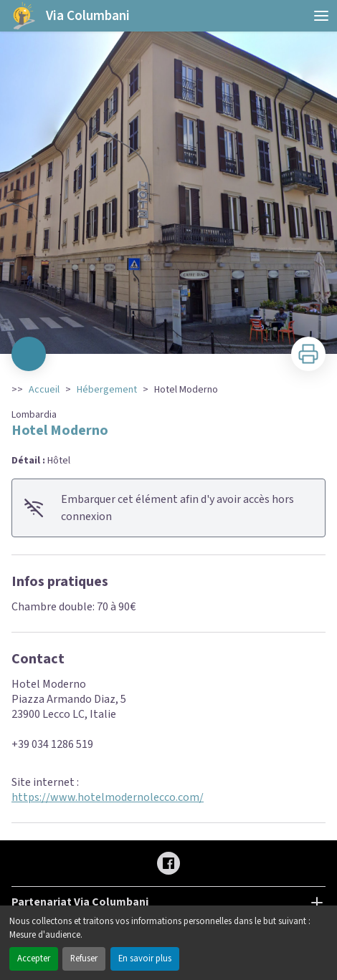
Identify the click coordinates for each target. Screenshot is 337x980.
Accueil (44, 390)
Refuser (84, 959)
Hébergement (107, 390)
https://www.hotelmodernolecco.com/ (108, 797)
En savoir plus (145, 959)
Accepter (34, 959)
